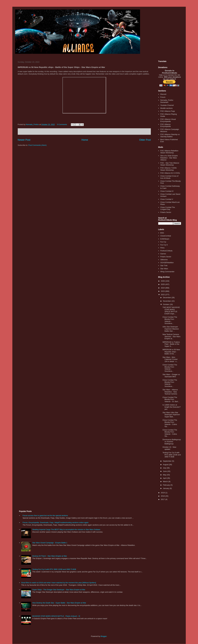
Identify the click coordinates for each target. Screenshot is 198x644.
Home (85, 140)
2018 (163, 496)
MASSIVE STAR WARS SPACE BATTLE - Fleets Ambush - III (56, 616)
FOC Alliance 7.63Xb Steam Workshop (168, 169)
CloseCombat (166, 236)
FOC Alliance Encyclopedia (166, 125)
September (167, 461)
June (165, 471)
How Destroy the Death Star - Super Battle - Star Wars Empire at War (59, 603)
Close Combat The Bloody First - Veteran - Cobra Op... (170, 423)
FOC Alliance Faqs (168, 111)
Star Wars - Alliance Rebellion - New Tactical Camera (170, 392)
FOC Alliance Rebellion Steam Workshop (169, 152)
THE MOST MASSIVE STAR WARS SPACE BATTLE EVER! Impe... (171, 311)
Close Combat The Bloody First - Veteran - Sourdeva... (170, 320)
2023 (163, 291)
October (166, 304)
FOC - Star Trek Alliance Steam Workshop (170, 164)
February (167, 485)
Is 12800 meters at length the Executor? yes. (172, 407)
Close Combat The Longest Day (168, 208)
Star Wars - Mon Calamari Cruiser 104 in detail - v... (170, 359)
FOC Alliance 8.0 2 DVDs (170, 173)
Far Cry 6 (164, 245)
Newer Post (24, 140)
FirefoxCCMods (166, 251)
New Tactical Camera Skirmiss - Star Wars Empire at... (171, 336)
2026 (163, 281)
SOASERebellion (167, 263)
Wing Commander (167, 272)
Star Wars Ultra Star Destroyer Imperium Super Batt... (171, 415)
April (165, 478)
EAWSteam (165, 239)
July (165, 468)
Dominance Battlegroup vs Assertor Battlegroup (172, 442)
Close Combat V (167, 199)
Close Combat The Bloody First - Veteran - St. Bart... (171, 399)
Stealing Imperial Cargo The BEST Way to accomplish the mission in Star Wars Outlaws (66, 529)
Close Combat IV (167, 191)
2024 (163, 288)
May (165, 475)
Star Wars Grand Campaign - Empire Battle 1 (50, 543)
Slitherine (164, 260)
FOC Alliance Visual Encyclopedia (168, 120)
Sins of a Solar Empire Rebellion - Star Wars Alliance (169, 158)
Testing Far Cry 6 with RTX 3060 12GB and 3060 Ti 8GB (172, 455)
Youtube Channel (167, 105)
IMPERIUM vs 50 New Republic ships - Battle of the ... (171, 352)
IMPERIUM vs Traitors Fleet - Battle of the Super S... (171, 344)
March (166, 481)
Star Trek (164, 266)
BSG (162, 233)
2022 (163, 295)
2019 (163, 493)
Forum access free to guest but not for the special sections (45, 516)
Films (162, 248)
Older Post (145, 140)
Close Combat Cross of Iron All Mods (169, 177)
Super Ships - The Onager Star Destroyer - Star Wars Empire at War (59, 590)
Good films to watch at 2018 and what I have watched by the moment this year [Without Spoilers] (59, 583)
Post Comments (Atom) (37, 145)
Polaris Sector (166, 212)
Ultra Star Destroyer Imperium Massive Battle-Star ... (171, 329)
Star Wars (164, 269)
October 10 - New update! (169, 448)
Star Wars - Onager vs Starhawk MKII (171, 376)
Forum (163, 97)
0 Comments (62, 124)
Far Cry (163, 242)
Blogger (104, 636)
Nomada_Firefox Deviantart (167, 101)
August (166, 465)
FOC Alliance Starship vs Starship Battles (170, 135)
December (167, 298)
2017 (163, 499)
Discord (163, 94)
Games (163, 254)
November (167, 301)
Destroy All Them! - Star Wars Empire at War (50, 556)
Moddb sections (166, 108)
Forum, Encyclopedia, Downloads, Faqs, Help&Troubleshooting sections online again (56, 523)
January (166, 488)
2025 (163, 284)
